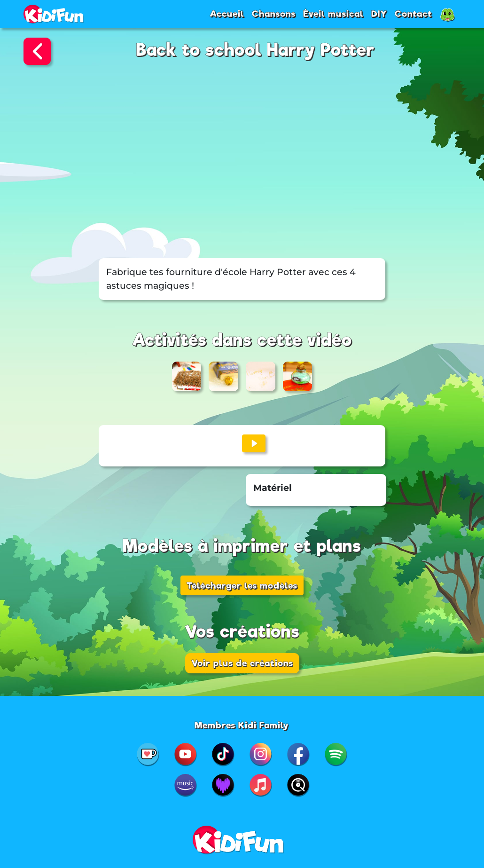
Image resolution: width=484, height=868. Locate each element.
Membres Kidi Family (242, 725)
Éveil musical (333, 14)
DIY (379, 14)
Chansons (274, 14)
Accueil (227, 14)
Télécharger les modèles (242, 585)
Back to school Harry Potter (256, 50)
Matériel (273, 488)
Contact (414, 14)
